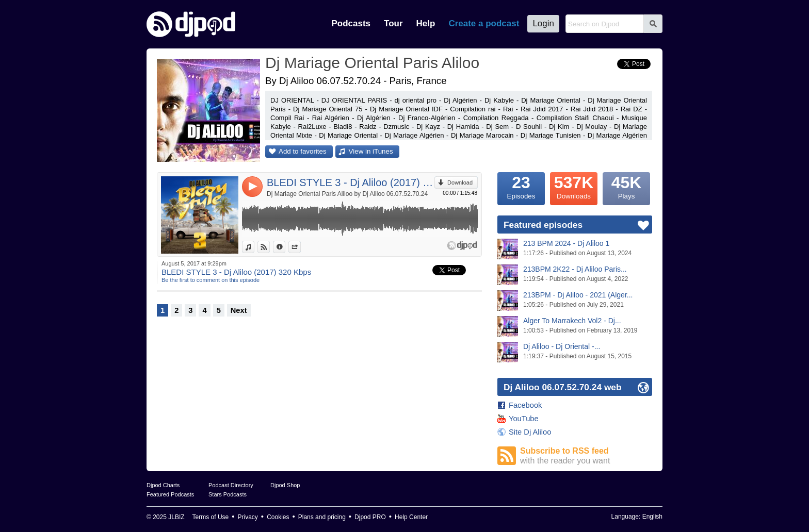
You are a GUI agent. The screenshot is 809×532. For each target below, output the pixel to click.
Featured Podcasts (170, 494)
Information (285, 247)
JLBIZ (176, 517)
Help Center (411, 517)
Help (426, 23)
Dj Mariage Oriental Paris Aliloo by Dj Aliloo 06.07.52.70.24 (347, 194)
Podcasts (351, 23)
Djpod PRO (370, 517)
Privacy (248, 517)
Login (543, 23)
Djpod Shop (285, 485)
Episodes (521, 186)
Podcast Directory (231, 485)
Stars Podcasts (228, 494)
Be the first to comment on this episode (211, 280)
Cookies (278, 517)
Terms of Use (211, 517)
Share (301, 247)
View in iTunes (371, 151)
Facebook (525, 405)
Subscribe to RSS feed (586, 456)
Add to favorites (303, 151)
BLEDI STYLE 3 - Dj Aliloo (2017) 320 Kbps (351, 182)
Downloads (574, 186)
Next (239, 310)
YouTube (524, 419)
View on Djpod (270, 247)
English (652, 517)
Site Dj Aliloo (530, 432)
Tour (393, 23)
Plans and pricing (322, 517)
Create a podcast (484, 23)
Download (460, 182)
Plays (626, 186)
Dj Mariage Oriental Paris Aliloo (372, 63)
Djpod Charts (163, 485)
